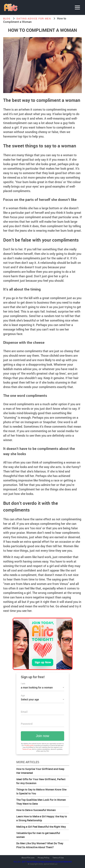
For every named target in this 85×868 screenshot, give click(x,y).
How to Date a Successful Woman (36, 810)
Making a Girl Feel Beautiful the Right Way (41, 827)
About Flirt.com (28, 858)
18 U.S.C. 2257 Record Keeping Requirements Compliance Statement (42, 862)
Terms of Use (58, 858)
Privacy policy (29, 745)
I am (23, 683)
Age (23, 695)
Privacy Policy (44, 858)
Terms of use (27, 749)
